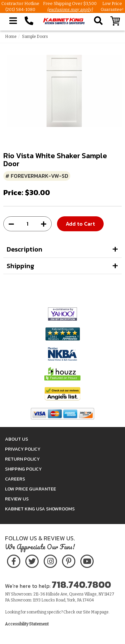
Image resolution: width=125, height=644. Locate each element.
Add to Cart (80, 224)
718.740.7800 (81, 585)
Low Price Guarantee (30, 489)
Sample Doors (35, 37)
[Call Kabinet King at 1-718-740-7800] (29, 21)
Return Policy (22, 459)
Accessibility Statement (27, 624)
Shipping (20, 266)
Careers (15, 479)
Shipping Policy (23, 469)
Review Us (17, 499)
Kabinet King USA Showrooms (40, 509)
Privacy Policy (23, 449)
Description (24, 249)
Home (11, 37)
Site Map (91, 612)
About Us (16, 439)
